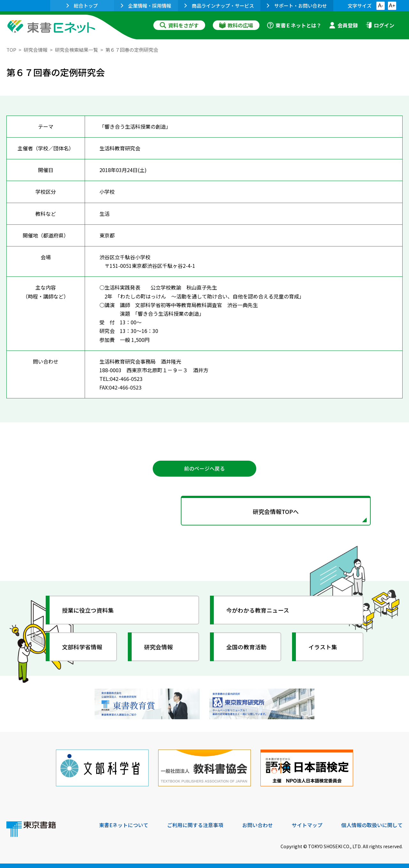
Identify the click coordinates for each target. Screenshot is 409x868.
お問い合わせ (258, 825)
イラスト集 (323, 647)
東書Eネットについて (124, 825)
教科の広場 (236, 25)
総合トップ (82, 6)
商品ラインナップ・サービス (219, 6)
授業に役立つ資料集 (88, 610)
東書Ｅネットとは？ (294, 25)
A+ (392, 6)
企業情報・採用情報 (146, 6)
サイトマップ (307, 825)
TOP (11, 50)
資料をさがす (179, 25)
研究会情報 (36, 50)
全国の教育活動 (247, 647)
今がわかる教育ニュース (258, 610)
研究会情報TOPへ (204, 511)
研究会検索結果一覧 (77, 50)
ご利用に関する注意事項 (195, 825)
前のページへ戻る (204, 469)
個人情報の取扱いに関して (372, 825)
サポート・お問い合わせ (297, 6)
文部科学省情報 (82, 647)
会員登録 (343, 25)
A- (381, 6)
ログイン (380, 25)
